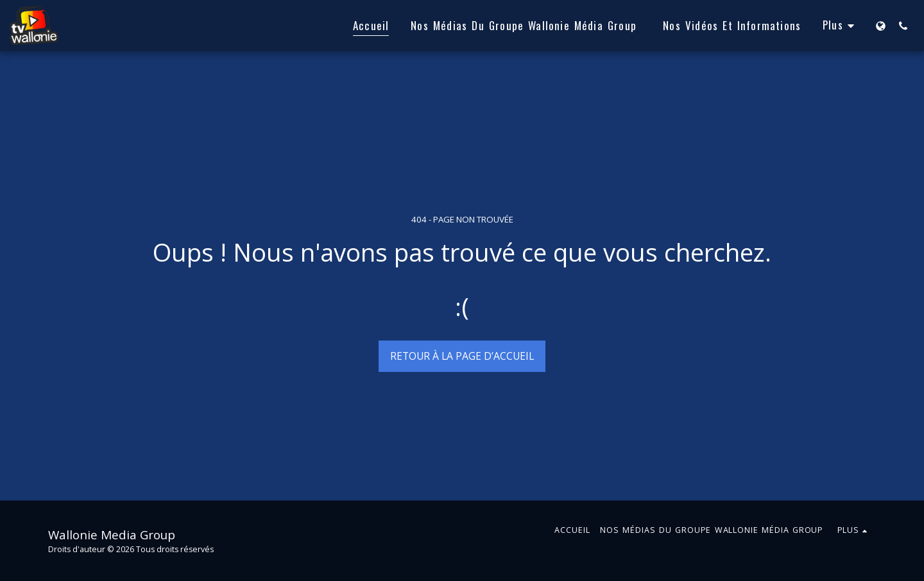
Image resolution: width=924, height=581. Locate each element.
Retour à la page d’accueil (462, 356)
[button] (903, 26)
